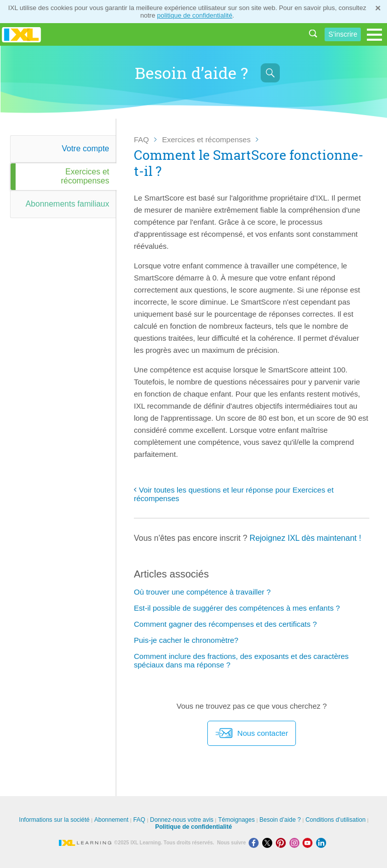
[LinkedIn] (322, 843)
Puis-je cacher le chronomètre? (186, 640)
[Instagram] (296, 843)
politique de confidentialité (195, 15)
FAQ (141, 139)
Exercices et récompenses (206, 139)
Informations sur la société (54, 820)
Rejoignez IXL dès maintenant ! (305, 538)
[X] (269, 843)
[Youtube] (309, 843)
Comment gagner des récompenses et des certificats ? (225, 624)
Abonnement (111, 820)
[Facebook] (255, 843)
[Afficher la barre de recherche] (270, 73)
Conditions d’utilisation (335, 820)
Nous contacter (252, 733)
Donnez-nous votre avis (182, 820)
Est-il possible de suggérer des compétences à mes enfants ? (237, 608)
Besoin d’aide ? (280, 820)
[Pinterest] (283, 843)
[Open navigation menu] (374, 35)
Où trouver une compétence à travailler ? (202, 592)
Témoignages (236, 820)
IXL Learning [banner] (21, 34)
